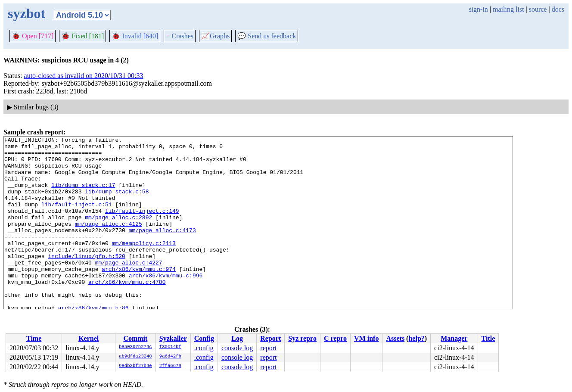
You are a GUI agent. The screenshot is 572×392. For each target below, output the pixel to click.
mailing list (508, 9)
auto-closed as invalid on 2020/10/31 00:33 (84, 76)
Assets (395, 338)
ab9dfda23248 (135, 357)
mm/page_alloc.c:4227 (129, 288)
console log (237, 348)
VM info (366, 338)
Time (34, 338)
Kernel (89, 338)
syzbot (26, 13)
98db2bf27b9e (135, 366)
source (538, 9)
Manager (454, 338)
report (268, 348)
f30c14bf (170, 347)
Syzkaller (173, 338)
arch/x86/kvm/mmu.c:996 (166, 304)
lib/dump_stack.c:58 (117, 203)
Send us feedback (267, 36)
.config (204, 348)
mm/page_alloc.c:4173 (162, 249)
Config (204, 338)
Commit (135, 338)
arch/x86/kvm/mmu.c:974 (139, 296)
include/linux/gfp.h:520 (86, 280)
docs (558, 9)
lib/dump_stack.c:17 (83, 195)
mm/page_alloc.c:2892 (118, 234)
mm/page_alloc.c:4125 (109, 242)
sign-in (478, 9)
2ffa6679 (170, 366)
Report (270, 338)
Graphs (215, 36)
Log (237, 338)
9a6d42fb (170, 357)
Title (488, 338)
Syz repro (302, 338)
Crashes (180, 36)
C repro (335, 338)
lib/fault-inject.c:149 (142, 226)
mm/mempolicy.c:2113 (144, 265)
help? (416, 338)
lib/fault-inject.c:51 (77, 218)
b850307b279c (135, 347)
